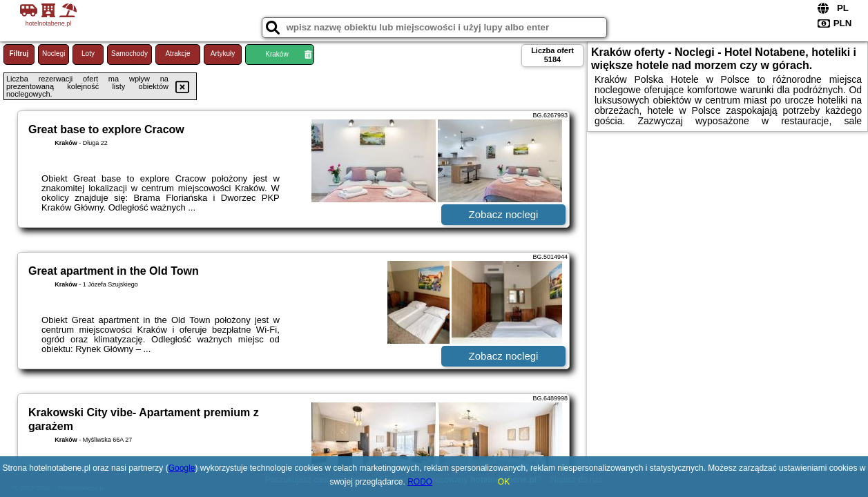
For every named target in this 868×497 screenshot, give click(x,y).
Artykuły (223, 53)
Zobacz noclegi (504, 214)
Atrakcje (177, 53)
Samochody (129, 53)
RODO (420, 482)
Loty (88, 53)
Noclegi (54, 53)
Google (182, 468)
